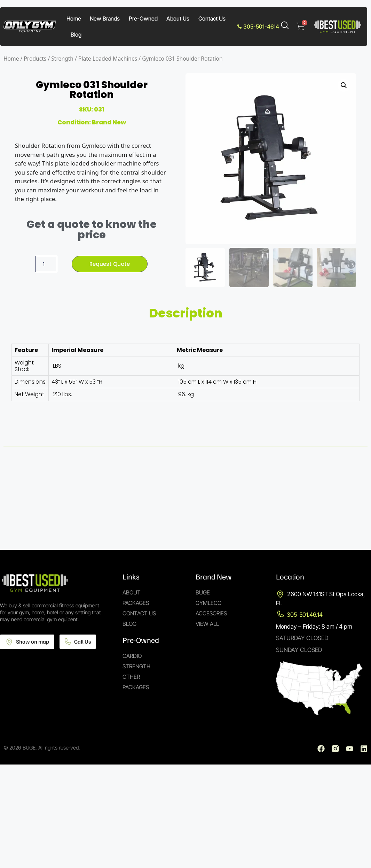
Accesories (211, 613)
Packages (136, 603)
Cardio (132, 656)
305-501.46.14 (305, 615)
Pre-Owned (143, 18)
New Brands (105, 18)
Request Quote (110, 264)
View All (207, 624)
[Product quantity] (45, 264)
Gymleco (208, 603)
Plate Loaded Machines (108, 59)
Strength (62, 59)
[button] (344, 85)
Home (74, 18)
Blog (76, 34)
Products (35, 59)
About (132, 592)
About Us (178, 18)
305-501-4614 (258, 26)
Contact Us (212, 18)
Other (131, 677)
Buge (203, 592)
